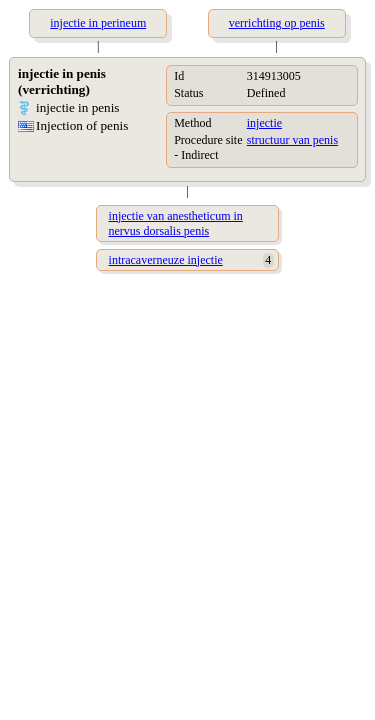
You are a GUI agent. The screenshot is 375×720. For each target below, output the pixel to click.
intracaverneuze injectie (166, 260)
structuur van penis (292, 140)
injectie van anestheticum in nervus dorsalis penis (176, 223)
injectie (264, 123)
